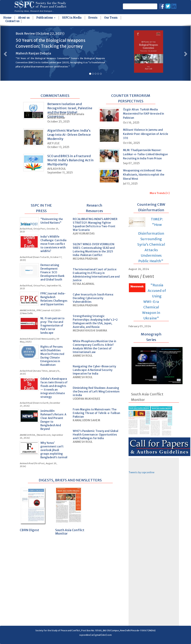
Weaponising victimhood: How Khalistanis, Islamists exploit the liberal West (144, 175)
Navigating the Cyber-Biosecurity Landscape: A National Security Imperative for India (94, 370)
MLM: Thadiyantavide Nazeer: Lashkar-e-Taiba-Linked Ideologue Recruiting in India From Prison (145, 154)
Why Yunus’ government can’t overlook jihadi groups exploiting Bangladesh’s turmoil (54, 450)
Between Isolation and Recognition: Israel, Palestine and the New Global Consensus (70, 110)
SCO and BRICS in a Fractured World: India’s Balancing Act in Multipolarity (71, 160)
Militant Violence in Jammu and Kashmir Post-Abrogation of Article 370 (146, 134)
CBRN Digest (29, 530)
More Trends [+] (160, 193)
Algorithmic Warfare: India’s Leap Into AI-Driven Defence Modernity (69, 135)
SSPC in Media (72, 18)
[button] (5, 53)
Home (7, 18)
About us (24, 18)
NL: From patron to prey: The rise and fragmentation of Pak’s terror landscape (52, 326)
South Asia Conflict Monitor (70, 532)
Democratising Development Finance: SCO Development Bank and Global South (52, 272)
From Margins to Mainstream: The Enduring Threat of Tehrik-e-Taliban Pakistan (96, 413)
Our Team (111, 18)
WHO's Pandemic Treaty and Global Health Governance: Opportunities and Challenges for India (95, 435)
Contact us (12, 21)
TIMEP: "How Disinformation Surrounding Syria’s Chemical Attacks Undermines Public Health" (151, 240)
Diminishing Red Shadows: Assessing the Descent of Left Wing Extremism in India (96, 392)
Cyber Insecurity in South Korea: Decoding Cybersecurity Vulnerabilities (93, 298)
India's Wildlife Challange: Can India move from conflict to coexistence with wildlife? (54, 244)
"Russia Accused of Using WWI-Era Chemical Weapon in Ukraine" (154, 302)
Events (93, 18)
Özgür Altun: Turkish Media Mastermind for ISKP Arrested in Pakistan (144, 114)
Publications (46, 18)
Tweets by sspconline (142, 472)
